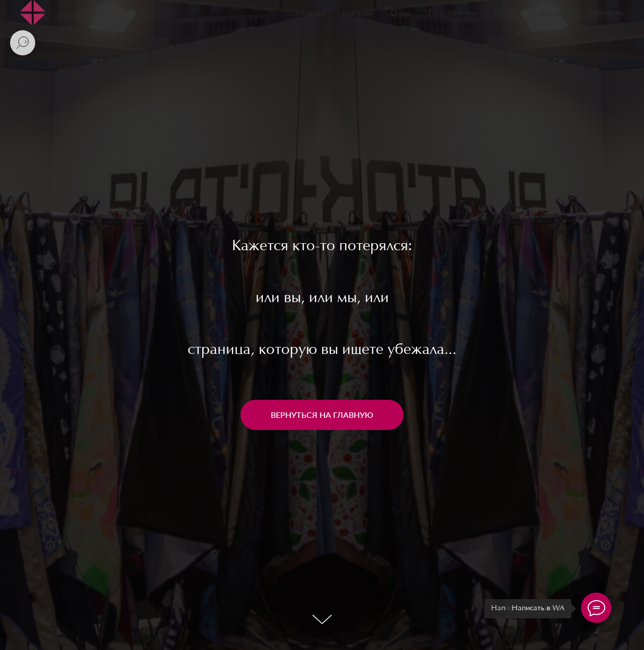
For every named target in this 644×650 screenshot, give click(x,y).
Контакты (607, 14)
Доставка (556, 14)
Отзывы (508, 14)
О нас (401, 14)
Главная (311, 14)
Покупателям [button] (453, 14)
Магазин (358, 14)
